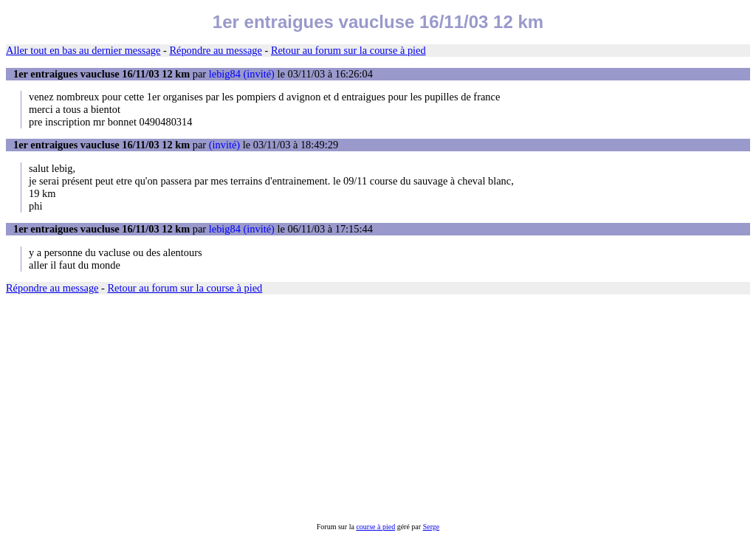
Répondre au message (215, 50)
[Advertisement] (378, 408)
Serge (432, 527)
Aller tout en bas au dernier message (83, 50)
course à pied (375, 527)
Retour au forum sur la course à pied (348, 50)
